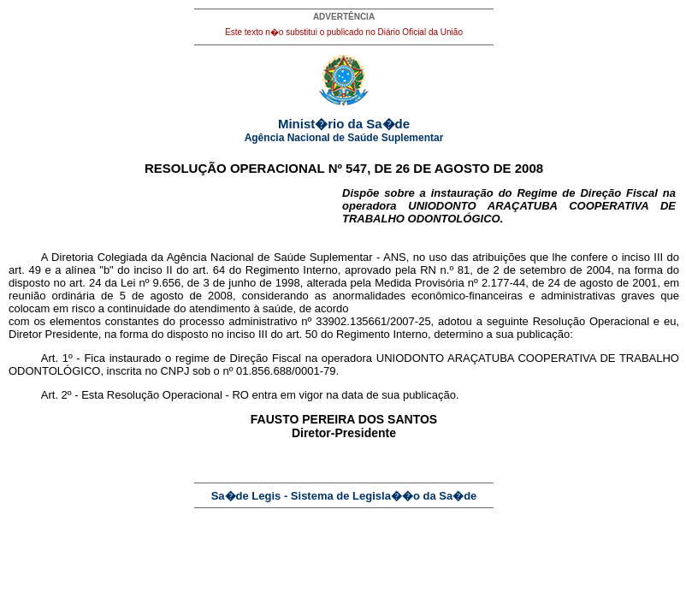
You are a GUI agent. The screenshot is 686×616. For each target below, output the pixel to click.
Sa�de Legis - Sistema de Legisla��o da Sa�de (344, 496)
